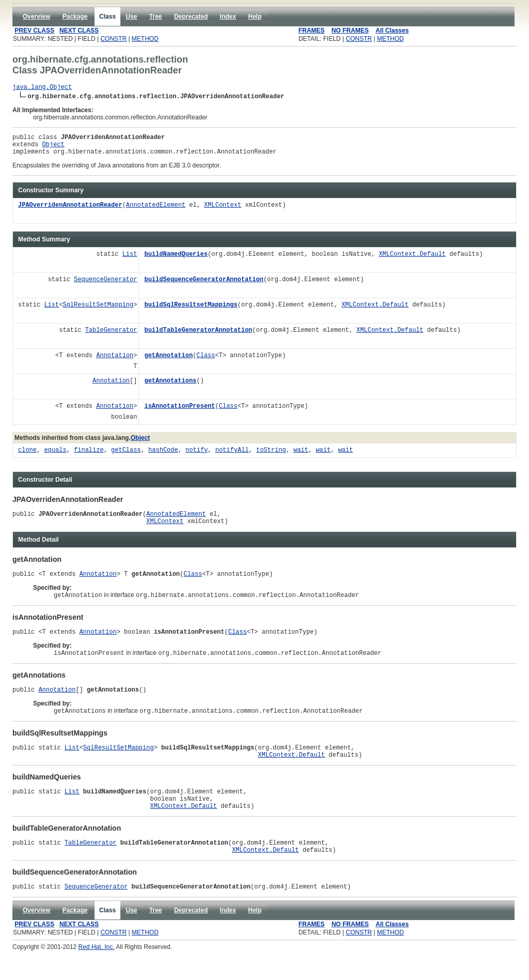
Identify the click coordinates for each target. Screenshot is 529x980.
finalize (89, 457)
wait (301, 457)
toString (271, 457)
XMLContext (223, 212)
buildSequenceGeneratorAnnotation (204, 286)
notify (197, 457)
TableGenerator (111, 337)
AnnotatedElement (156, 212)
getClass (126, 457)
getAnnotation (168, 362)
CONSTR (113, 39)
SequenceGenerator (105, 286)
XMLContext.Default (412, 261)
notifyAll (232, 457)
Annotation (115, 362)
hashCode (163, 457)
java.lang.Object (42, 88)
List (130, 261)
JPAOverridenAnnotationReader (70, 212)
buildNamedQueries (176, 261)
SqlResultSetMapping (98, 311)
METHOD (145, 39)
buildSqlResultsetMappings (191, 311)
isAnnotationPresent (180, 413)
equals (55, 457)
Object (53, 149)
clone (27, 457)
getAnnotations (170, 387)
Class (206, 362)
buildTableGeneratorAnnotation (198, 337)
